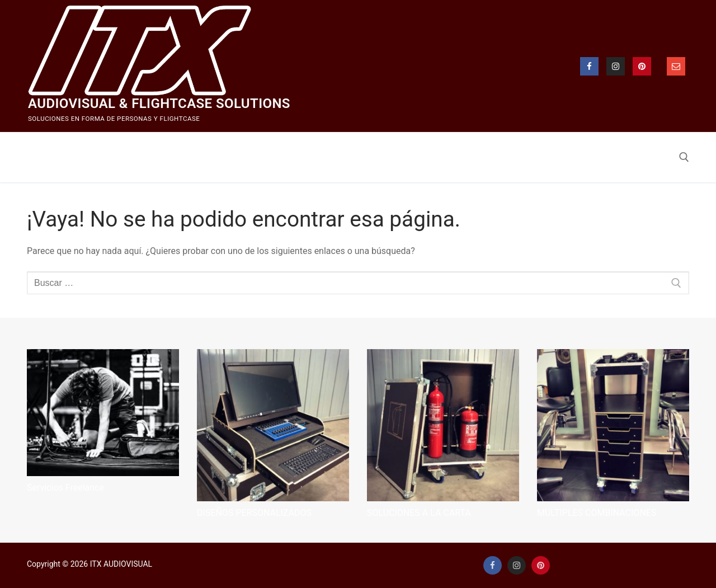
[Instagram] (616, 66)
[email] (676, 66)
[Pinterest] (642, 66)
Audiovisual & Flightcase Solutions (159, 104)
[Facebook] (589, 66)
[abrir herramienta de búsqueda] (684, 157)
